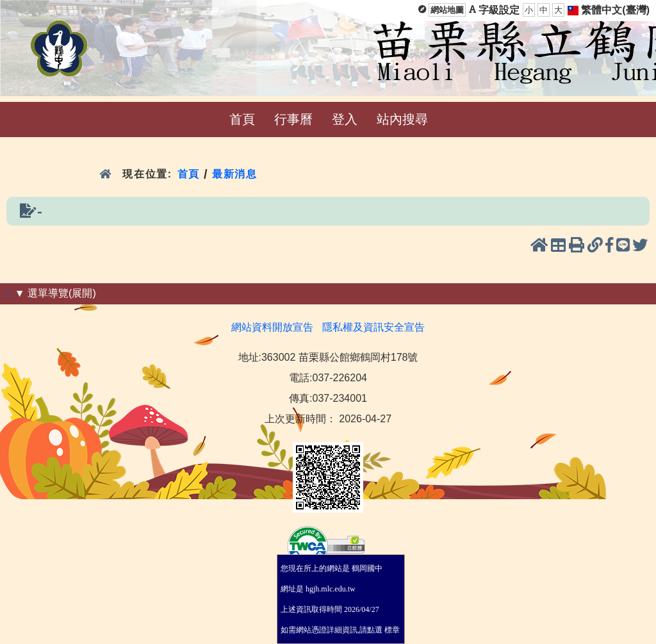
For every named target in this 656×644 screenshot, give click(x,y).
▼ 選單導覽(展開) (55, 293)
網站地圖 (447, 10)
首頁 (242, 119)
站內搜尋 (402, 119)
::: (7, 293)
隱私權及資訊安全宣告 (373, 327)
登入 (345, 119)
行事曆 (293, 119)
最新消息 (237, 174)
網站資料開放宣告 (272, 327)
